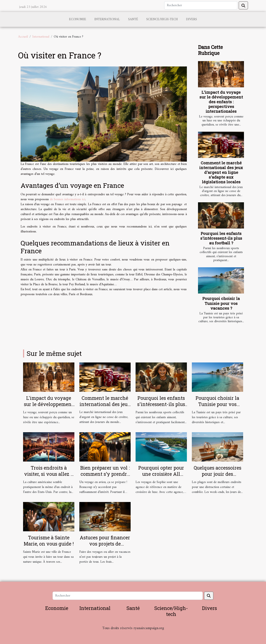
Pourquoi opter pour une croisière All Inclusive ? (161, 474)
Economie (78, 19)
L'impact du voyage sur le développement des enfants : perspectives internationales (221, 102)
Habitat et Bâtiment (133, 634)
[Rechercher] (201, 5)
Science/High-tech (162, 19)
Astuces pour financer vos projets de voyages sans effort (105, 544)
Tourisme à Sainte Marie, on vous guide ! (49, 541)
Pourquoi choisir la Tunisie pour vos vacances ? (221, 303)
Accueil (23, 37)
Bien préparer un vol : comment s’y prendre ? (105, 474)
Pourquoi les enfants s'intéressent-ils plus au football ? (221, 238)
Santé (133, 19)
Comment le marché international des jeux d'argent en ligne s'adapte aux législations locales (221, 172)
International (107, 19)
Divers (192, 19)
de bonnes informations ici (67, 199)
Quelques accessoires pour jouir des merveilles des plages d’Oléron (217, 477)
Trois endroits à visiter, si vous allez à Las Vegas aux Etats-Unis (49, 477)
